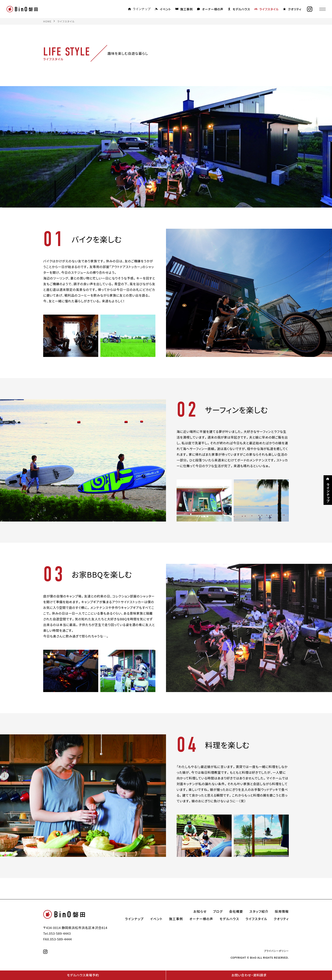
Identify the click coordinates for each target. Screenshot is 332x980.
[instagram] (310, 9)
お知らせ (200, 911)
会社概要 (236, 911)
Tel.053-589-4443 (57, 933)
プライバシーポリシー (276, 951)
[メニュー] (322, 9)
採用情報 (282, 911)
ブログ (218, 911)
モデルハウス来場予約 (83, 975)
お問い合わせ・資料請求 (249, 975)
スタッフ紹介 (259, 911)
